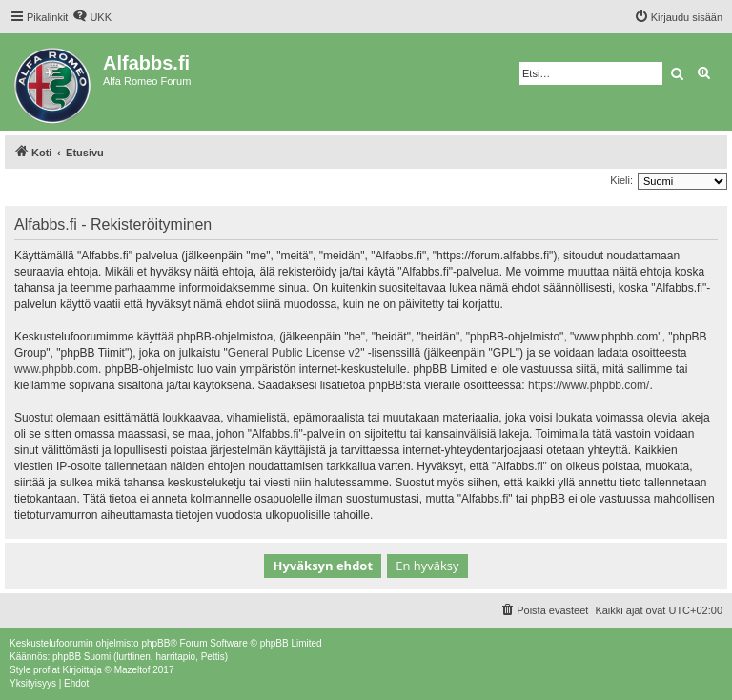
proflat (47, 670)
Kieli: (621, 180)
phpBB (155, 643)
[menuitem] (92, 17)
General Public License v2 (294, 353)
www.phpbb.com (56, 369)
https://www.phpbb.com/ (589, 385)
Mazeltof (132, 670)
